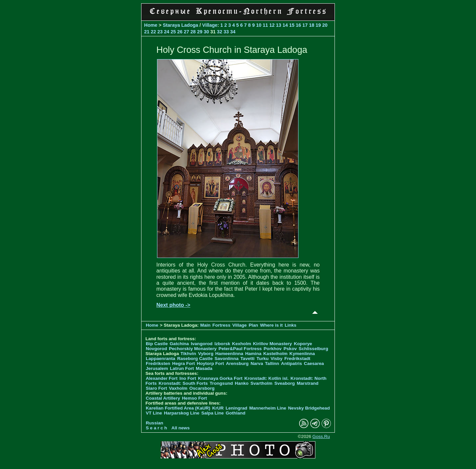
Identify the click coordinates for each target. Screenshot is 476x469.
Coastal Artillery (163, 398)
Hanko (242, 383)
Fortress (221, 325)
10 (259, 25)
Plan (253, 325)
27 (186, 32)
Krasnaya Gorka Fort (220, 378)
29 (200, 32)
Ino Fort (188, 378)
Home (151, 25)
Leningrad (236, 408)
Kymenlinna (302, 354)
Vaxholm (178, 388)
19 (318, 25)
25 (173, 32)
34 (233, 32)
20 (325, 25)
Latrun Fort (182, 368)
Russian (155, 423)
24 (167, 32)
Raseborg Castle (195, 359)
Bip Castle (157, 344)
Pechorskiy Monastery (193, 349)
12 (272, 25)
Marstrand (308, 383)
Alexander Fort (162, 378)
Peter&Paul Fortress (240, 349)
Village (210, 25)
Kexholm (241, 344)
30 (206, 32)
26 (180, 32)
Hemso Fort (195, 398)
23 (160, 32)
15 (292, 25)
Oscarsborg (202, 388)
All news (181, 428)
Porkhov (273, 349)
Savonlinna (227, 359)
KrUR (218, 408)
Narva (257, 363)
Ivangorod (202, 344)
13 (279, 25)
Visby (276, 359)
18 (312, 25)
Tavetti (247, 359)
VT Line (154, 413)
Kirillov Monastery (272, 344)
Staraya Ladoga (180, 25)
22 (153, 32)
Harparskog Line (182, 413)
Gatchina (179, 344)
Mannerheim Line (268, 408)
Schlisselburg (314, 349)
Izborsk (222, 344)
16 (298, 25)
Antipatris (291, 363)
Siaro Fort (156, 388)
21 (147, 32)
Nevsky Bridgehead (309, 408)
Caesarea (314, 363)
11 (265, 25)
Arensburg (237, 363)
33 (226, 32)
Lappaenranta (160, 359)
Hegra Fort (184, 363)
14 (285, 25)
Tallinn (272, 363)
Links (291, 325)
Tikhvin (188, 354)
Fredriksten (158, 363)
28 (193, 32)
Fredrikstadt (297, 359)
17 (305, 25)
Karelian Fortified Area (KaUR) (178, 408)
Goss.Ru (321, 436)
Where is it (272, 325)
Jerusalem (157, 368)
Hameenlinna (229, 354)
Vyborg (206, 354)
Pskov (290, 349)
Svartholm (261, 383)
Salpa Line (213, 413)
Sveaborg (285, 383)
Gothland (236, 413)
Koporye (303, 344)
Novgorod (156, 349)
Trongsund (221, 383)
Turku (263, 359)
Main (205, 325)
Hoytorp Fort (210, 363)
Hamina (253, 354)
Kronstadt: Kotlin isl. (266, 378)
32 (219, 32)
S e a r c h (156, 428)
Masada (204, 368)
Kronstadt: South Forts (183, 383)
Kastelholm (276, 354)
